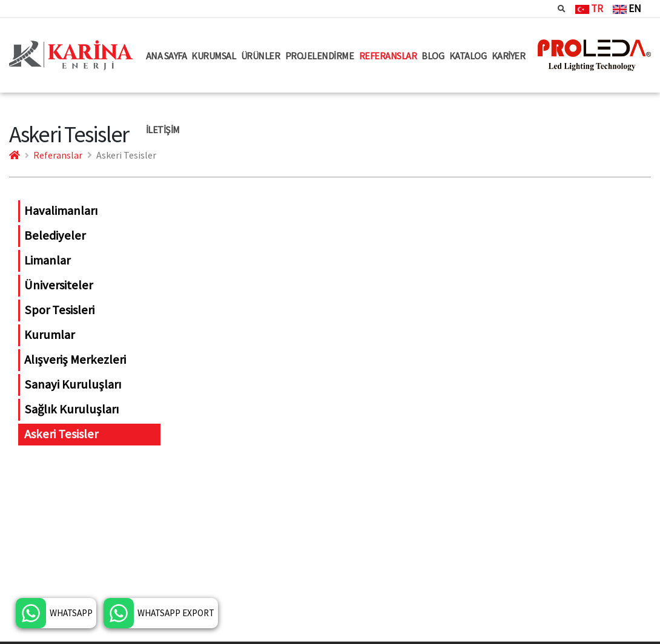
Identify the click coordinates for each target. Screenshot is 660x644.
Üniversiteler (58, 285)
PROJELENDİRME (320, 56)
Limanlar (47, 260)
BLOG (433, 56)
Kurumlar (49, 335)
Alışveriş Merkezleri (75, 360)
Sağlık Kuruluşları (71, 409)
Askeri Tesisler (61, 434)
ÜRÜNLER (261, 56)
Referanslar (58, 155)
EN (627, 8)
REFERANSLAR (388, 56)
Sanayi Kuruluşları (73, 384)
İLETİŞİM (163, 130)
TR (589, 8)
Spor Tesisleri (59, 310)
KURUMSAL (213, 56)
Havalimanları (61, 211)
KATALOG (468, 56)
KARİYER (509, 56)
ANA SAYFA (167, 56)
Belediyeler (55, 235)
